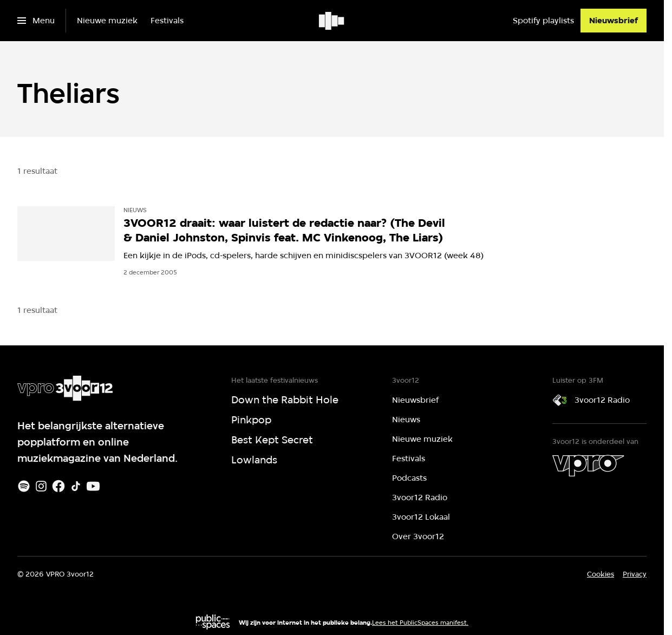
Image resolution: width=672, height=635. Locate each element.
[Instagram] (41, 486)
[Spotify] (24, 486)
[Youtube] (93, 486)
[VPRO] (588, 466)
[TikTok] (76, 486)
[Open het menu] (36, 21)
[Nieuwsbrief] (614, 21)
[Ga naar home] (332, 21)
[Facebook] (58, 486)
